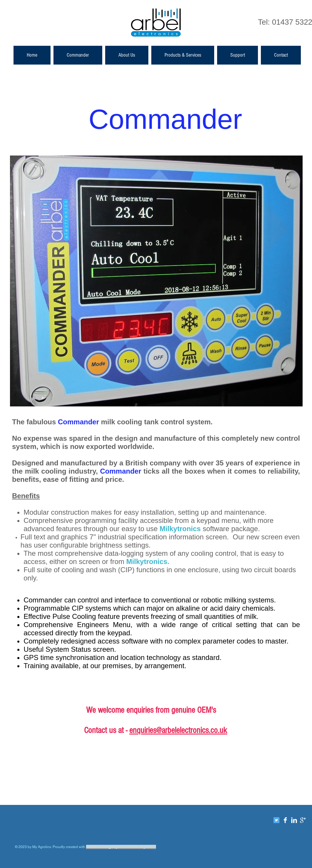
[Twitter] (276, 820)
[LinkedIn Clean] (294, 820)
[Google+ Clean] (303, 820)
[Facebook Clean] (285, 820)
